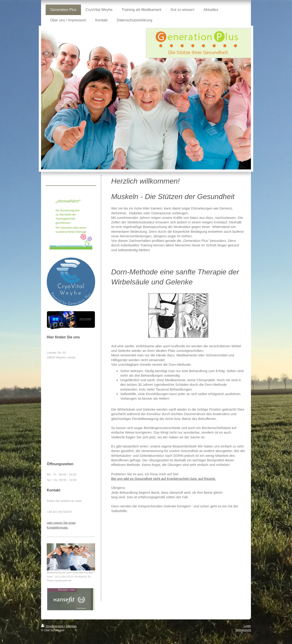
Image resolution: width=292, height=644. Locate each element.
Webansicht (243, 630)
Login (247, 626)
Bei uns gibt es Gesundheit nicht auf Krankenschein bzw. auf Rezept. (163, 479)
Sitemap (71, 626)
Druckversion (53, 626)
